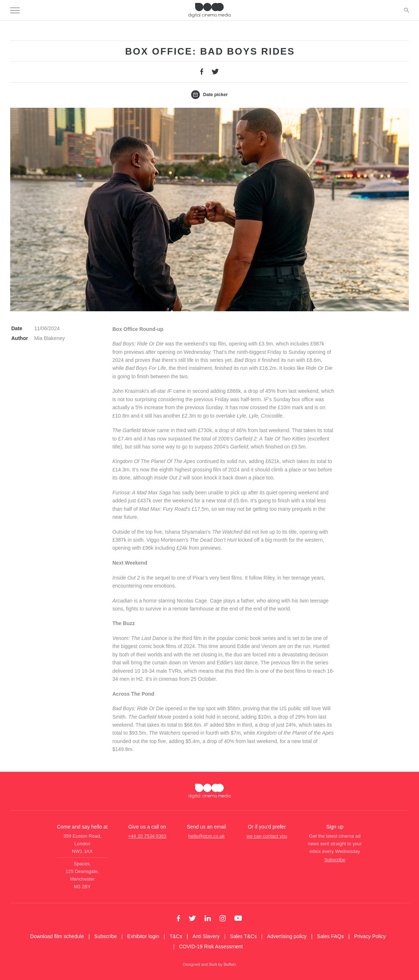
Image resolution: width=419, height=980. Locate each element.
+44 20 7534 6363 (147, 836)
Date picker (209, 95)
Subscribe (335, 860)
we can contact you (267, 836)
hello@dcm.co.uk (206, 836)
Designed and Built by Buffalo (209, 964)
